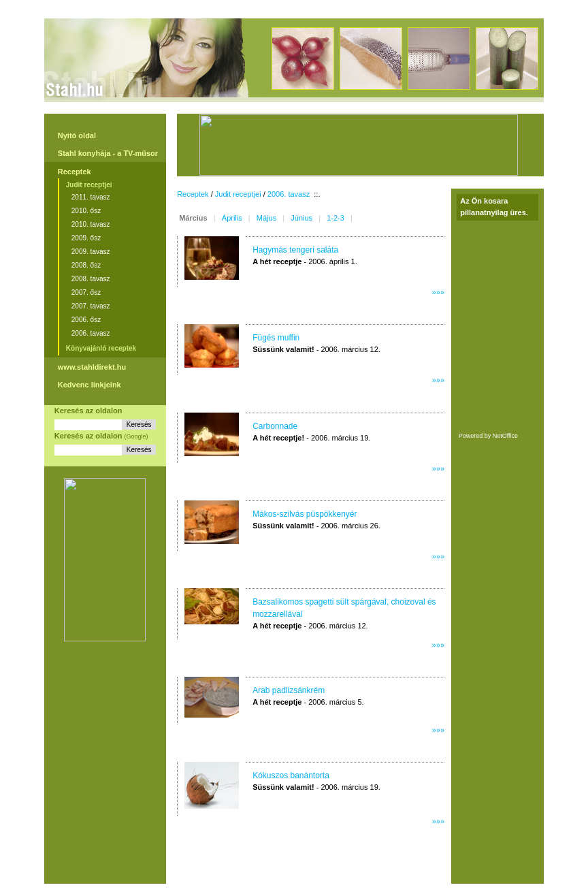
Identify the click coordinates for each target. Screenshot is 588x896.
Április (232, 218)
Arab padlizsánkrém (289, 690)
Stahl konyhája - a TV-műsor (108, 153)
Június (301, 218)
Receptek (75, 172)
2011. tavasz (91, 197)
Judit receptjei (89, 185)
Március (193, 218)
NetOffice (505, 436)
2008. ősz (86, 265)
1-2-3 (336, 218)
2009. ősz (86, 238)
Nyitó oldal (77, 135)
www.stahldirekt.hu (92, 367)
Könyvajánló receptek (101, 348)
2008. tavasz (91, 279)
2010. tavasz (91, 224)
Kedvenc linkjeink (89, 385)
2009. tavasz (91, 252)
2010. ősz (86, 211)
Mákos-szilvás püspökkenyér (305, 514)
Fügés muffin (276, 338)
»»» (438, 292)
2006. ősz (86, 320)
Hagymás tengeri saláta (295, 250)
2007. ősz (86, 292)
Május (266, 218)
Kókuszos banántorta (291, 775)
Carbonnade (275, 426)
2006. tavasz (91, 333)
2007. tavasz (91, 306)
